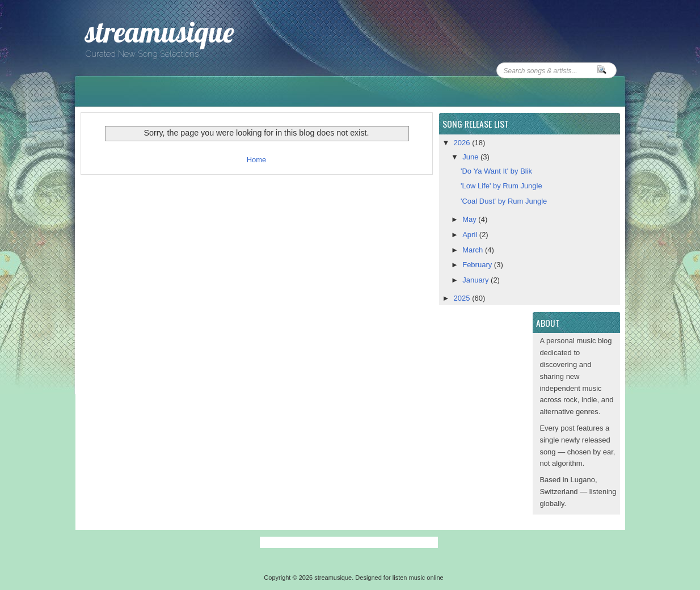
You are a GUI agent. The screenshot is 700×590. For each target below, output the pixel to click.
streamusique (159, 32)
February (478, 265)
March (474, 250)
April (471, 235)
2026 (463, 143)
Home (257, 160)
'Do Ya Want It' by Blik (496, 171)
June (471, 157)
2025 (463, 298)
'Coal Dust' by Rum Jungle (504, 201)
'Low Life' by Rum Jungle (501, 186)
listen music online (418, 578)
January (476, 280)
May (470, 219)
